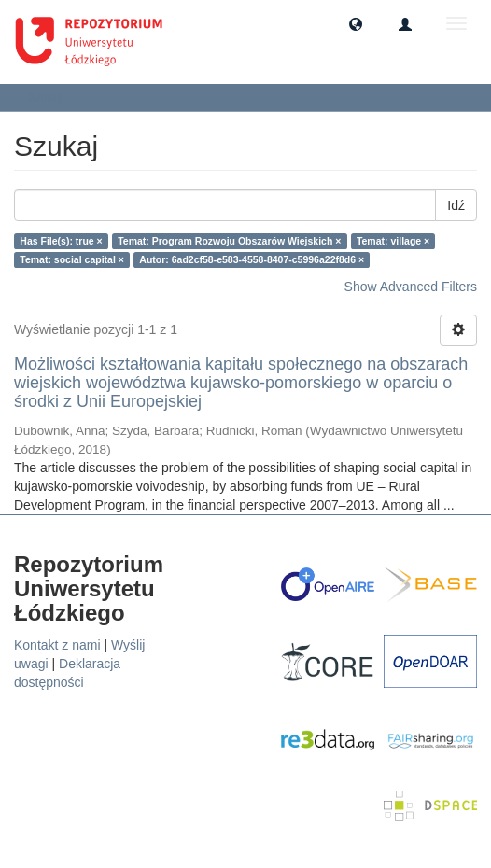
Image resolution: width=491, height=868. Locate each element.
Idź (456, 205)
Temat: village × (393, 241)
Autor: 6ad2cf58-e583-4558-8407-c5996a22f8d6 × (252, 259)
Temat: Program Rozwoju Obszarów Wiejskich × (229, 241)
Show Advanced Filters (411, 287)
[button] (356, 23)
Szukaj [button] (51, 97)
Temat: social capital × (72, 259)
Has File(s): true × (61, 241)
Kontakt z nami (57, 645)
